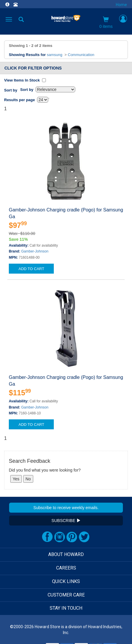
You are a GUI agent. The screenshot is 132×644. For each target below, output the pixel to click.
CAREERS (66, 568)
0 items (106, 23)
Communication (81, 55)
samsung (55, 55)
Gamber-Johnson (35, 251)
